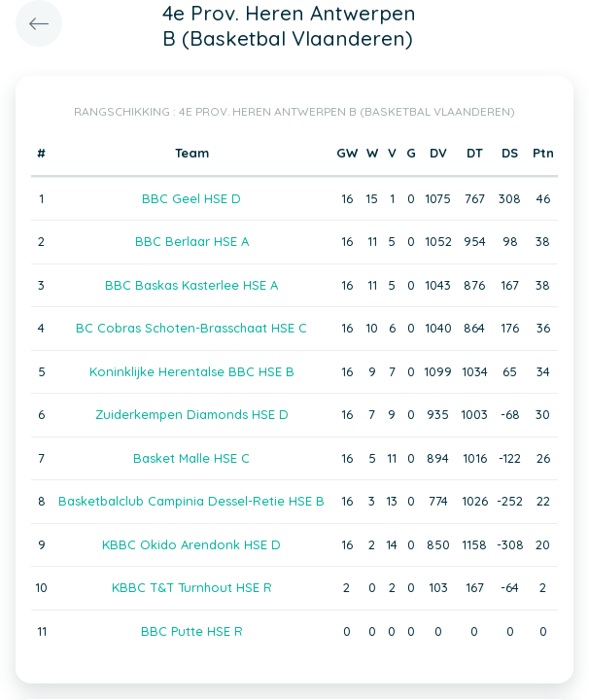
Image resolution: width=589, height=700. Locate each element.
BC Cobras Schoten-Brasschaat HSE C (191, 328)
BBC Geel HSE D (191, 198)
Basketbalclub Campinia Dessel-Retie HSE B (191, 501)
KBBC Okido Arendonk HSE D (191, 544)
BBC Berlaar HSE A (192, 241)
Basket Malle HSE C (191, 458)
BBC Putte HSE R (192, 631)
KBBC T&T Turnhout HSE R (192, 587)
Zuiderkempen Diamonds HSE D (192, 414)
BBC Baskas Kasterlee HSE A (191, 285)
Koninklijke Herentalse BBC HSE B (192, 371)
